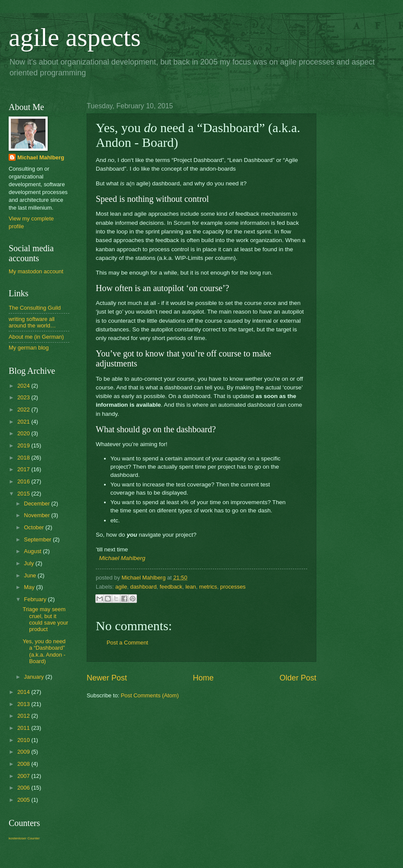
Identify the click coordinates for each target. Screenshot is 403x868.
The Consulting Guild (35, 308)
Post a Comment (127, 643)
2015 (24, 494)
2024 (24, 386)
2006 (24, 788)
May (30, 587)
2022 (24, 410)
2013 (24, 704)
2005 (24, 800)
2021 (24, 422)
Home (203, 678)
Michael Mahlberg (122, 558)
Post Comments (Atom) (150, 695)
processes (233, 587)
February (36, 599)
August (33, 551)
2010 (24, 740)
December (37, 504)
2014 (24, 692)
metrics (208, 587)
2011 (24, 728)
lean (191, 587)
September (38, 539)
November (37, 515)
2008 (24, 764)
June (31, 575)
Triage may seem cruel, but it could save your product (45, 619)
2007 (24, 776)
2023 (24, 397)
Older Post (298, 678)
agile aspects (75, 37)
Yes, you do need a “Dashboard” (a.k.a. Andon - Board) (44, 651)
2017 (24, 469)
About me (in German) (36, 337)
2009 (24, 752)
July (29, 563)
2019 (24, 445)
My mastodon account (36, 271)
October (34, 527)
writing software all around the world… (32, 322)
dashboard (143, 587)
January (34, 677)
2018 (24, 458)
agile (121, 587)
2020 (24, 433)
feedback (171, 587)
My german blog (29, 348)
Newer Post (107, 678)
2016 (24, 481)
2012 (24, 716)
